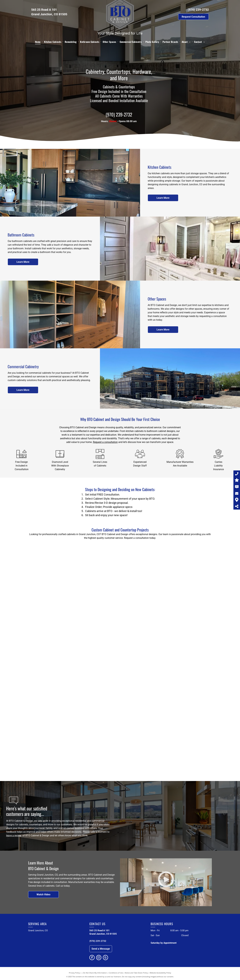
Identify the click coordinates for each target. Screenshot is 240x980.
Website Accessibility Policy (160, 973)
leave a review (14, 835)
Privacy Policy (74, 973)
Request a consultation (105, 442)
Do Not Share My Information (95, 973)
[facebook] (92, 958)
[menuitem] (38, 42)
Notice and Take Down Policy (136, 973)
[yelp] (105, 958)
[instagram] (99, 958)
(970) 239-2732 (198, 10)
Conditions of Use (116, 973)
